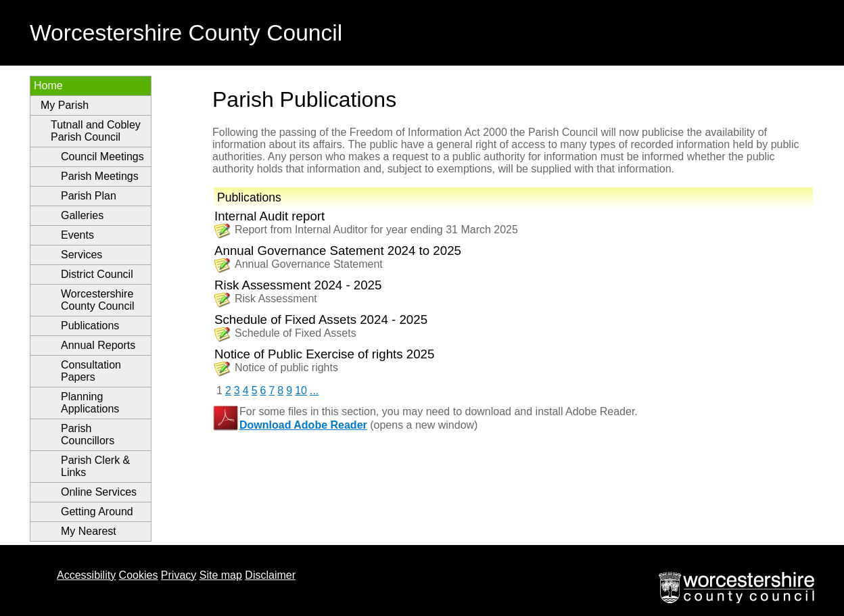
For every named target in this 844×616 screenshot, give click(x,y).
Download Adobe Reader (303, 425)
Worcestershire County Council (98, 300)
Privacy (179, 575)
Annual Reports (98, 345)
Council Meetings (102, 157)
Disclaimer (270, 575)
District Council (97, 274)
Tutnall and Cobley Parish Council (96, 131)
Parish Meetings (100, 176)
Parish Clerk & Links (95, 466)
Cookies (139, 575)
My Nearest (89, 531)
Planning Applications (90, 403)
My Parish (65, 105)
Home (48, 86)
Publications (90, 326)
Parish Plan (89, 196)
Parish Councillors (88, 434)
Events (77, 235)
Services (81, 255)
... (314, 390)
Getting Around (97, 512)
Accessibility (86, 575)
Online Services (99, 492)
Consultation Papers (91, 371)
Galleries (82, 215)
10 (301, 390)
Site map (221, 575)
